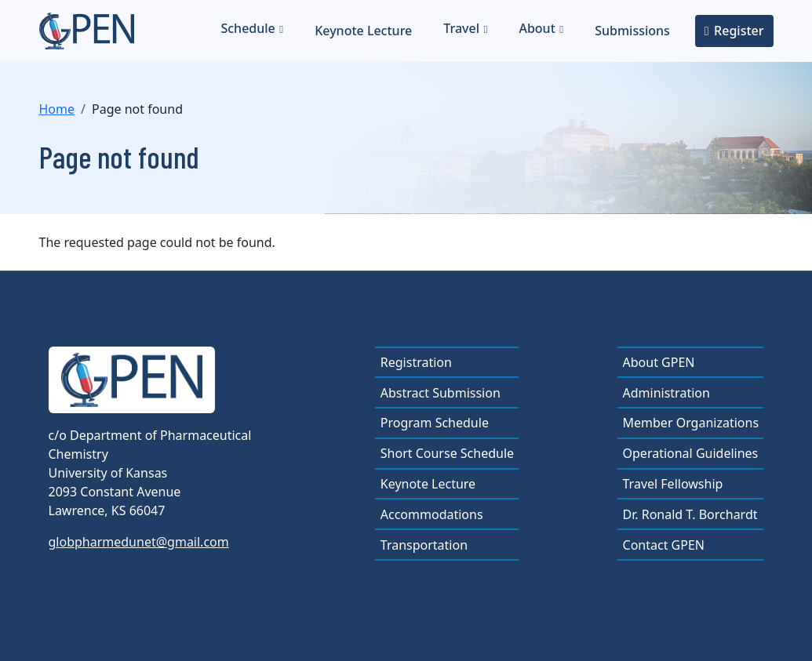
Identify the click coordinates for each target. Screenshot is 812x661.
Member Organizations (691, 423)
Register (739, 31)
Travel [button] (461, 28)
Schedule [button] (248, 28)
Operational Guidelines (691, 453)
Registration (416, 362)
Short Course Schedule (447, 453)
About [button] (537, 28)
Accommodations (432, 514)
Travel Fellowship (673, 484)
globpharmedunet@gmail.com (139, 542)
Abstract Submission (441, 393)
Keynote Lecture (363, 31)
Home (57, 109)
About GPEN (659, 362)
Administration (666, 393)
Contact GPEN (664, 545)
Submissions (632, 31)
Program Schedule (435, 423)
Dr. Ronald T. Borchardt (690, 514)
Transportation (424, 545)
